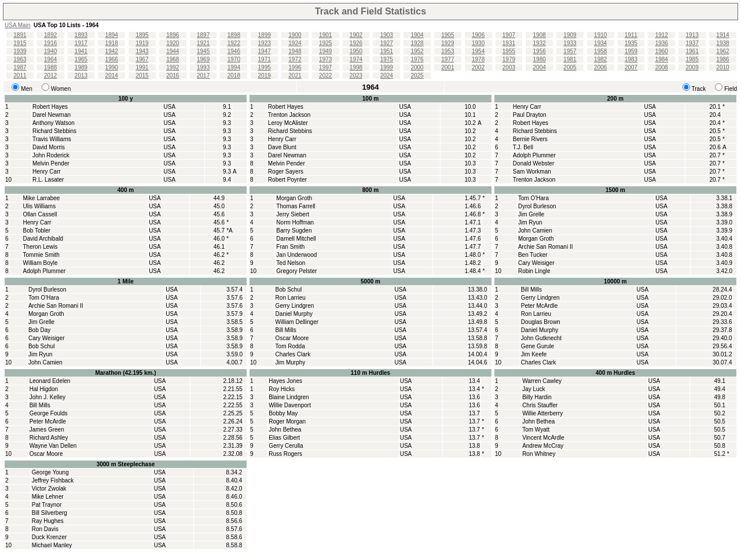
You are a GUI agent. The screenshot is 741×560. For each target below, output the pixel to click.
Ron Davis (45, 529)
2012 (50, 75)
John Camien (535, 231)
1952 (417, 51)
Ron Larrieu (291, 298)
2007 (631, 67)
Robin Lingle (534, 271)
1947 (265, 51)
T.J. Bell (523, 147)
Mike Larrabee (42, 198)
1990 (112, 67)
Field (731, 89)
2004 (540, 67)
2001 (447, 67)
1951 (387, 51)
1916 (50, 43)
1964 (50, 59)
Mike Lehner (48, 497)
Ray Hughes (48, 521)
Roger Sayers (286, 172)
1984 (662, 59)
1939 (20, 51)
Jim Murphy (291, 362)
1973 (325, 59)
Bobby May (283, 413)
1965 (81, 59)
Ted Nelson (291, 263)
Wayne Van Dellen (53, 446)
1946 (234, 51)
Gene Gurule (538, 346)
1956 (540, 51)
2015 (142, 75)
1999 (387, 67)
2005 (570, 67)
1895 (142, 35)
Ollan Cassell (40, 214)
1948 (295, 51)
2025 (417, 75)
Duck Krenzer (49, 537)
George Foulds (49, 413)
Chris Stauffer (540, 405)
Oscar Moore (292, 338)
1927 (387, 43)
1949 (325, 51)
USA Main (17, 25)
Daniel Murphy (294, 314)
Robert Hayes (50, 107)
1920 (173, 43)
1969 (203, 59)
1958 (600, 51)
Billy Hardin (537, 397)
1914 (722, 35)
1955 (509, 51)
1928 (417, 43)
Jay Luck (533, 389)
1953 (447, 51)
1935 (631, 43)
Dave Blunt (282, 147)
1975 (387, 59)
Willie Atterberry (542, 413)
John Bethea (285, 430)
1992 (173, 67)
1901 (325, 35)
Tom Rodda (290, 346)
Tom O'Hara (533, 198)
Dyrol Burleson (537, 206)
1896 (173, 35)
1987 (20, 67)
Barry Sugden (294, 231)
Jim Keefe (534, 354)
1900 (295, 35)
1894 (112, 35)
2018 (234, 75)
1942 (112, 51)
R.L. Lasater (48, 180)
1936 (662, 43)
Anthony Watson (54, 123)
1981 (570, 59)
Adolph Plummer (534, 155)
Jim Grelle (531, 214)
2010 (722, 67)
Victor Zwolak (49, 489)
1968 (173, 59)
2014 (112, 75)
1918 (112, 43)
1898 (234, 35)
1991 (142, 67)
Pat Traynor (47, 505)
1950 (356, 51)
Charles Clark (293, 354)
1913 (692, 35)
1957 (570, 51)
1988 (50, 67)
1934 (600, 43)
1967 (142, 59)
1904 (417, 35)
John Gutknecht (541, 338)
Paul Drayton (530, 115)
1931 (509, 43)
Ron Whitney (539, 454)
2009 (692, 67)
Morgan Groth (294, 198)
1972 (295, 59)
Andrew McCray (543, 446)
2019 (265, 75)
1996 (295, 67)
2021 (295, 75)
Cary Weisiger (536, 263)
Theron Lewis (41, 247)
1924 (295, 43)
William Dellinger (297, 322)
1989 (81, 67)
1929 (447, 43)
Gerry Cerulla (286, 446)
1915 (20, 43)
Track (699, 89)
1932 (540, 43)
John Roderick (51, 155)
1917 (81, 43)
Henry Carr (47, 172)
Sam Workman (532, 172)
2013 (81, 75)
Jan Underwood (296, 255)
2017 (203, 75)
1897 (203, 35)
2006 (600, 67)
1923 (265, 43)
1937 (692, 43)
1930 (478, 43)
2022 (325, 75)
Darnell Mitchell (296, 239)
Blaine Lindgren (289, 397)
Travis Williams (52, 139)
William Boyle (41, 263)
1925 (325, 43)
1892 (50, 35)
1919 (142, 43)
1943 (142, 51)
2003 (509, 67)
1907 (509, 35)
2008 (662, 67)
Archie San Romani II (546, 247)
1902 (356, 35)
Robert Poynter (287, 180)
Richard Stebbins (54, 131)
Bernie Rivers (530, 139)
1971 (265, 59)
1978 (478, 59)
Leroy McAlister (288, 123)
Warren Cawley (542, 381)
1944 (173, 51)
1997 (325, 67)
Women (61, 89)
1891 (20, 35)
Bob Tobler (37, 231)
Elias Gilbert (284, 438)
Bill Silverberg (49, 513)
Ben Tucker (533, 255)
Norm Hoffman (295, 222)
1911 (631, 35)
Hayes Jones (285, 381)
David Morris (49, 147)
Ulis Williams (40, 206)
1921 (203, 43)
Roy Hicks (282, 389)
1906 (478, 35)
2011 (20, 75)
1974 (356, 59)
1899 (265, 35)
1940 (50, 51)
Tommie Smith (41, 255)
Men (26, 89)
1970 (234, 59)
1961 (692, 51)
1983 (631, 59)
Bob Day (39, 330)
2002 (478, 67)
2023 (356, 75)
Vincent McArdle (543, 438)
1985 (692, 59)
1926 (356, 43)
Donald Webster (534, 163)
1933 (570, 43)
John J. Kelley (47, 397)
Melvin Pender (51, 163)
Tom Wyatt (536, 430)
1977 (447, 59)
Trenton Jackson (289, 115)
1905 (447, 35)
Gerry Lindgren (295, 306)
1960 (662, 51)
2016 (173, 75)
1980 (540, 59)
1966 (112, 59)
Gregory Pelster (296, 271)
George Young (50, 472)
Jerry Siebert (293, 214)
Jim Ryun (530, 222)
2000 (417, 67)
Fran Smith (290, 247)
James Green (47, 430)
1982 (600, 59)
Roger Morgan (287, 421)
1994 (234, 67)
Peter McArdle (539, 306)
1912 (662, 35)
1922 (234, 43)
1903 (387, 35)
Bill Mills (286, 330)
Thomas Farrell (296, 206)
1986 (722, 59)
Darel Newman (52, 115)
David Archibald (43, 239)
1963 (20, 59)
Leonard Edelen (50, 381)
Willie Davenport (290, 405)
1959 (631, 51)
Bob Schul (42, 346)
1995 (265, 67)
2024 (387, 75)
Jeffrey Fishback (53, 480)
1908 (540, 35)
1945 (203, 51)
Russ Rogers (285, 454)
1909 (570, 35)
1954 (478, 51)
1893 (81, 35)
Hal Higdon (44, 389)
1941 (81, 51)
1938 (722, 43)
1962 (722, 51)
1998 (356, 67)
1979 (509, 59)
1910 (600, 35)
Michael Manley (52, 545)
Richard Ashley (49, 438)
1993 (203, 67)
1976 (417, 59)
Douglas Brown (541, 322)
